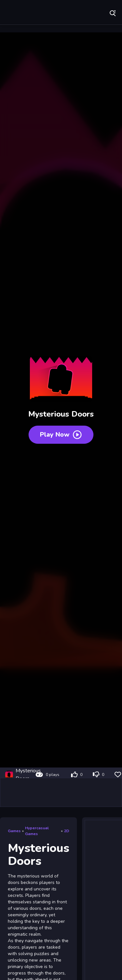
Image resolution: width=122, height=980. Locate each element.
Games (14, 831)
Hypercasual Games (37, 831)
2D (67, 831)
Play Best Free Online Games (26, 13)
